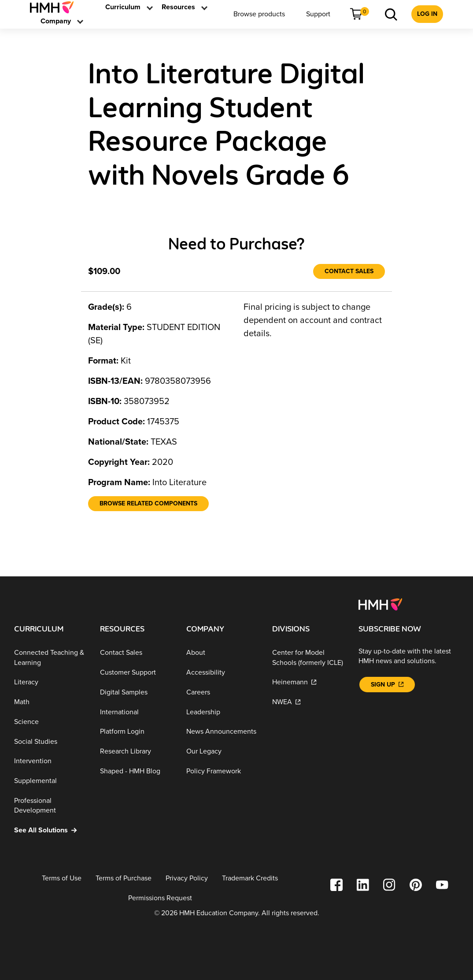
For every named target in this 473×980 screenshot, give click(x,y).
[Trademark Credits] (250, 878)
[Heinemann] (308, 682)
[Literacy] (50, 682)
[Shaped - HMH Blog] (136, 771)
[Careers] (222, 692)
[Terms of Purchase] (124, 878)
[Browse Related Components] (148, 504)
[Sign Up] (387, 685)
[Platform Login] (136, 732)
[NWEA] (308, 702)
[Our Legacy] (222, 752)
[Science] (50, 722)
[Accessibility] (222, 673)
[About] (222, 653)
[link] (55, 7)
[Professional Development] (50, 806)
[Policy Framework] (222, 771)
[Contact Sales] (349, 271)
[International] (136, 712)
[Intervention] (50, 761)
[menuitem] (55, 7)
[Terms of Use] (62, 878)
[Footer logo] (380, 604)
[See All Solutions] (50, 830)
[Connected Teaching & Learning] (50, 658)
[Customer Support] (136, 673)
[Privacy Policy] (187, 878)
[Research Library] (136, 752)
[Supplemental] (50, 781)
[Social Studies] (50, 742)
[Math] (50, 702)
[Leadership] (222, 712)
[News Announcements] (222, 732)
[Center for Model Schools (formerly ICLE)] (308, 658)
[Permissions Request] (160, 898)
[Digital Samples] (136, 692)
